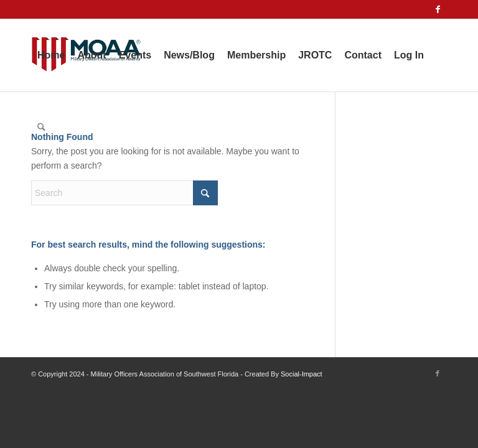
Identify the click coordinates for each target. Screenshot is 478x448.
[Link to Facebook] (438, 9)
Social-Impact (302, 374)
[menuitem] (51, 55)
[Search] (41, 128)
